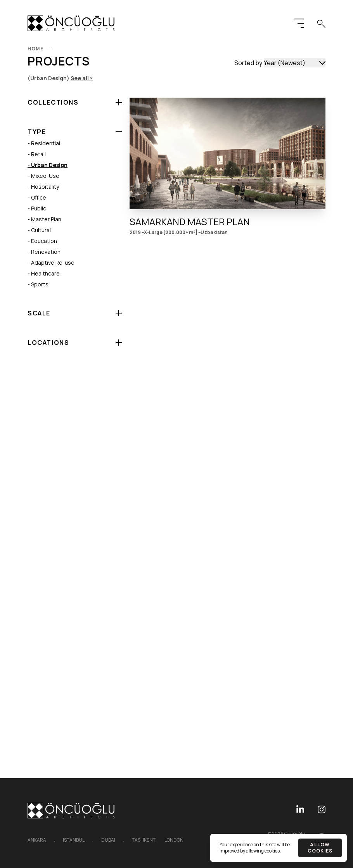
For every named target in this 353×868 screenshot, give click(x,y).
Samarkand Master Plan (190, 221)
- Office (37, 197)
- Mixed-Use (43, 176)
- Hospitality (43, 187)
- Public (37, 208)
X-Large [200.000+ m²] (171, 232)
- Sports (38, 284)
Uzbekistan (214, 232)
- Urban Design (48, 165)
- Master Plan (44, 219)
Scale (39, 313)
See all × (82, 78)
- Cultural (39, 230)
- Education (42, 241)
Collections (53, 102)
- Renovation (44, 252)
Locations (48, 343)
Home (41, 49)
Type (37, 132)
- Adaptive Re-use (51, 263)
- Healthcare (44, 273)
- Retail (37, 154)
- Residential (44, 143)
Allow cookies (320, 848)
